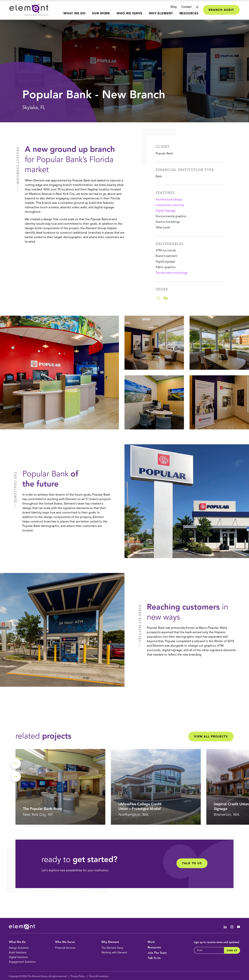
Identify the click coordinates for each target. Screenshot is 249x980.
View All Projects (211, 737)
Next (16, 777)
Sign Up (232, 951)
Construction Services (170, 205)
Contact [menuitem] (186, 7)
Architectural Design (169, 200)
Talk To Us (154, 958)
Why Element (161, 14)
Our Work (101, 14)
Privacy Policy (78, 976)
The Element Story (112, 948)
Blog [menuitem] (174, 7)
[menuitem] (74, 16)
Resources (189, 14)
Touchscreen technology (172, 273)
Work (151, 942)
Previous (16, 764)
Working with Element (114, 953)
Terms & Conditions (99, 976)
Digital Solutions (18, 957)
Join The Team (157, 953)
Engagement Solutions (22, 962)
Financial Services (65, 948)
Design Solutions (19, 948)
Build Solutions (18, 953)
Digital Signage (166, 211)
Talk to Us (192, 864)
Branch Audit (221, 10)
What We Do (74, 14)
